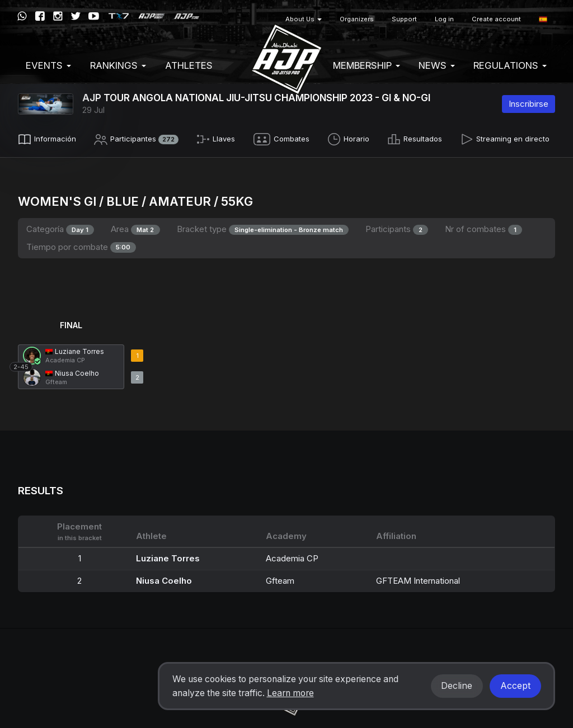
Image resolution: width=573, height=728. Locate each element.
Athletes (189, 65)
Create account (496, 19)
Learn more (290, 693)
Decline (457, 686)
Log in (444, 19)
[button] (543, 19)
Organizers (357, 19)
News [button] (437, 65)
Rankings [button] (118, 65)
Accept (515, 686)
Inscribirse (529, 104)
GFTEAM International (418, 578)
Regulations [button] (510, 65)
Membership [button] (367, 65)
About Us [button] (304, 19)
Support (404, 19)
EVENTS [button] (48, 65)
